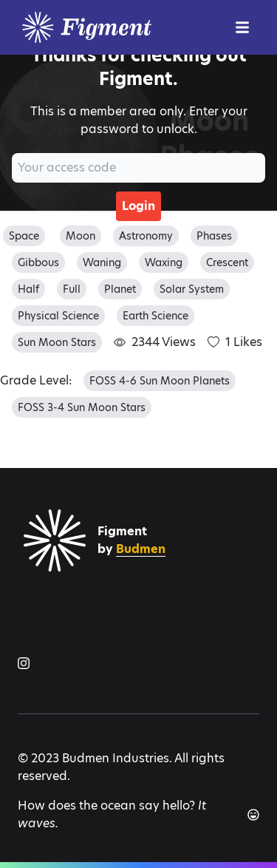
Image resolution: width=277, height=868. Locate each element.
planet (120, 289)
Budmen (141, 549)
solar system (192, 289)
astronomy (146, 236)
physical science (58, 316)
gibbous (38, 262)
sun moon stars (57, 342)
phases (214, 236)
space (24, 236)
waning (102, 262)
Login (138, 206)
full (72, 289)
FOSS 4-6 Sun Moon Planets (160, 381)
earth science (155, 316)
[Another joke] (253, 815)
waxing (164, 262)
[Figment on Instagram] (24, 663)
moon (81, 236)
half (28, 289)
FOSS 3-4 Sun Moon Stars (82, 407)
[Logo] (122, 27)
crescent (227, 262)
